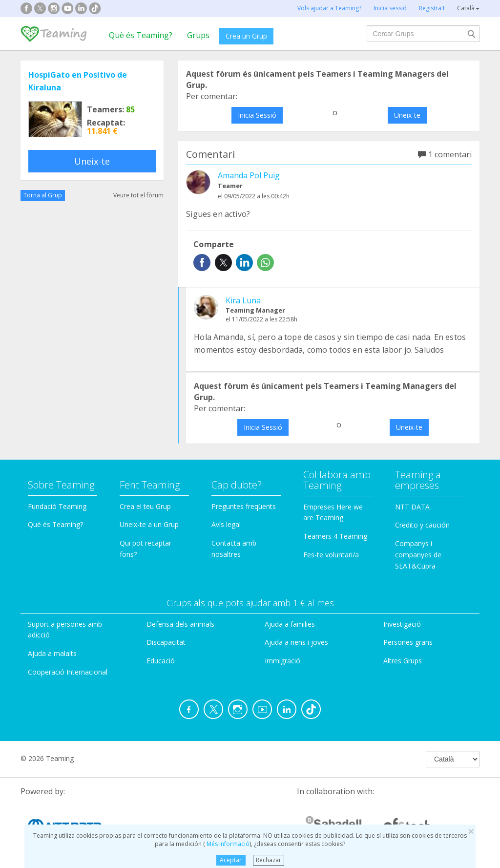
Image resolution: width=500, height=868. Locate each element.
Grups (198, 35)
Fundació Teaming (57, 506)
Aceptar (231, 860)
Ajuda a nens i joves (296, 642)
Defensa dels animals (180, 624)
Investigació (402, 624)
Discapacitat (166, 642)
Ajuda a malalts (52, 653)
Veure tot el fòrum (138, 195)
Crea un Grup (246, 36)
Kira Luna (243, 300)
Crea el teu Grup (145, 506)
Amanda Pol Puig (249, 175)
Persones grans (408, 642)
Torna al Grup (43, 195)
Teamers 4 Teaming (335, 536)
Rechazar (269, 860)
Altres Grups (403, 661)
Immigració (282, 661)
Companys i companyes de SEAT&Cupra (418, 555)
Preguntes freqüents (244, 506)
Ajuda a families (290, 624)
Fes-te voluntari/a (331, 555)
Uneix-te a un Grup (149, 524)
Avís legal (226, 524)
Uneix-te (92, 161)
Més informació (227, 844)
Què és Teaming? (141, 35)
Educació (161, 661)
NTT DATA (412, 507)
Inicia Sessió (257, 115)
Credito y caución (422, 525)
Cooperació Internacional (68, 672)
